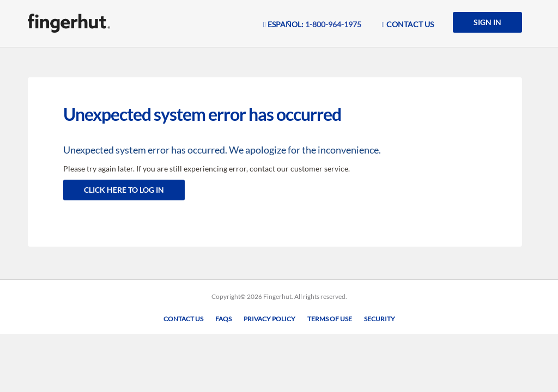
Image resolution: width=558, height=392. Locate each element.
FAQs (223, 319)
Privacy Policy (269, 319)
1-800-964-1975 (333, 24)
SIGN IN (487, 22)
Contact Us (183, 319)
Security (380, 319)
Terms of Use (330, 319)
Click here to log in (124, 190)
